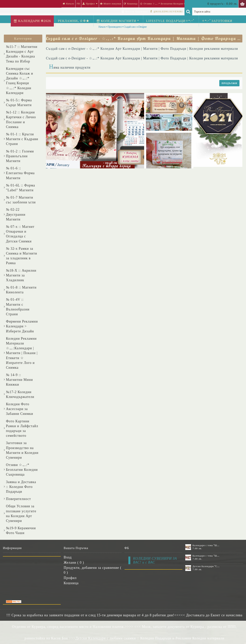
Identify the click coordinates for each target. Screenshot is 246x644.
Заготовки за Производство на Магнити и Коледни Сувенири (22, 450)
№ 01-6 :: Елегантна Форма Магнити (20, 173)
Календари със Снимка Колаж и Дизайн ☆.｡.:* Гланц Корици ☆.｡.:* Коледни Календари (20, 81)
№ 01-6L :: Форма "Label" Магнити (20, 188)
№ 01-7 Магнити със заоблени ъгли (21, 200)
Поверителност (18, 499)
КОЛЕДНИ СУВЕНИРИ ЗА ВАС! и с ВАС (155, 560)
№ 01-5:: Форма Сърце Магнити (19, 103)
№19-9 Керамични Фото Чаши (21, 530)
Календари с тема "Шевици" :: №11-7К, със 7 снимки (206, 556)
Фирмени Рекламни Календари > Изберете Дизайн (22, 326)
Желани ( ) (74, 562)
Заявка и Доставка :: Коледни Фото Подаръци (21, 487)
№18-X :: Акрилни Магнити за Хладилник (21, 275)
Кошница (71, 583)
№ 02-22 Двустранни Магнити (16, 214)
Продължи (229, 83)
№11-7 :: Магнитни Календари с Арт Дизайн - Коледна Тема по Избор (22, 54)
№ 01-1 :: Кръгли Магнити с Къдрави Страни (22, 139)
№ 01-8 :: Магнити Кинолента (21, 290)
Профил (70, 578)
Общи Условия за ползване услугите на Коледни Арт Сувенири (21, 513)
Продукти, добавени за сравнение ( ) (93, 570)
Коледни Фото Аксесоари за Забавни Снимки (20, 409)
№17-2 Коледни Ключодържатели (20, 394)
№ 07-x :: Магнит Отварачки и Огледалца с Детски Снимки (20, 234)
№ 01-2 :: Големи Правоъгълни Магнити (20, 156)
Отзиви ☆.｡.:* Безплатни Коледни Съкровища (22, 470)
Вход (68, 557)
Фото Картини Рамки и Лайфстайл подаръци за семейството (22, 429)
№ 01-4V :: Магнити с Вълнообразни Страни (18, 307)
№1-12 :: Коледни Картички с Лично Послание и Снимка (21, 120)
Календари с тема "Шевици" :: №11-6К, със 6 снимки (206, 545)
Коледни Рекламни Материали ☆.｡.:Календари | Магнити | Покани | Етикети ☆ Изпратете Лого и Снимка (22, 353)
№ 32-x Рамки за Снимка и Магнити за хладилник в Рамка (22, 256)
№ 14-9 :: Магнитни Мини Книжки (19, 380)
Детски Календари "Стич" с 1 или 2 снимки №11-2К (206, 566)
